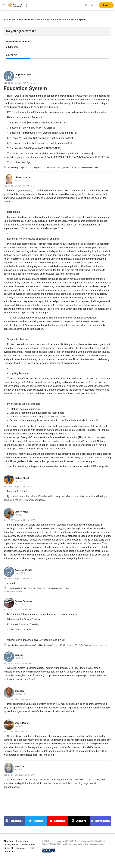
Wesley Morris (22, 723)
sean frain (20, 766)
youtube (59, 821)
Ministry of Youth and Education (39, 19)
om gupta (19, 691)
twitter (38, 821)
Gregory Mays (21, 512)
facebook (16, 821)
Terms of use (22, 841)
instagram (102, 821)
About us (8, 841)
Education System (77, 19)
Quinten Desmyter (23, 601)
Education (62, 19)
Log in (106, 6)
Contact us (9, 852)
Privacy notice (11, 845)
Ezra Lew (19, 655)
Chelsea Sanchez (23, 177)
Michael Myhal (22, 478)
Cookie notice (28, 845)
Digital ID (8, 848)
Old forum (17, 19)
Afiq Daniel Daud (23, 74)
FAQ (32, 848)
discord (81, 821)
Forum (7, 19)
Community (22, 848)
